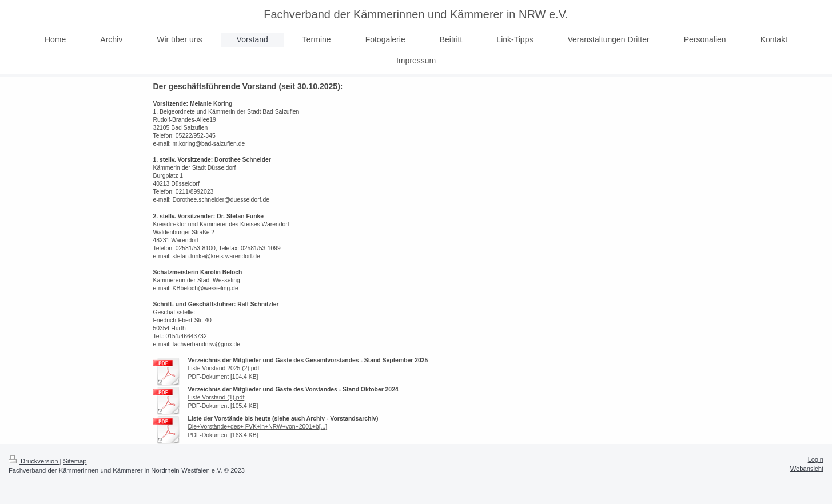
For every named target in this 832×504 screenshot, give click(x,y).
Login (816, 459)
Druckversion (34, 461)
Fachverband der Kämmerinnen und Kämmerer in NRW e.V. (416, 14)
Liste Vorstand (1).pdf (216, 397)
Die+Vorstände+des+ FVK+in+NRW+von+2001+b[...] (258, 427)
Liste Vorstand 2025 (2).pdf (224, 368)
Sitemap (75, 461)
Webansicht (807, 469)
